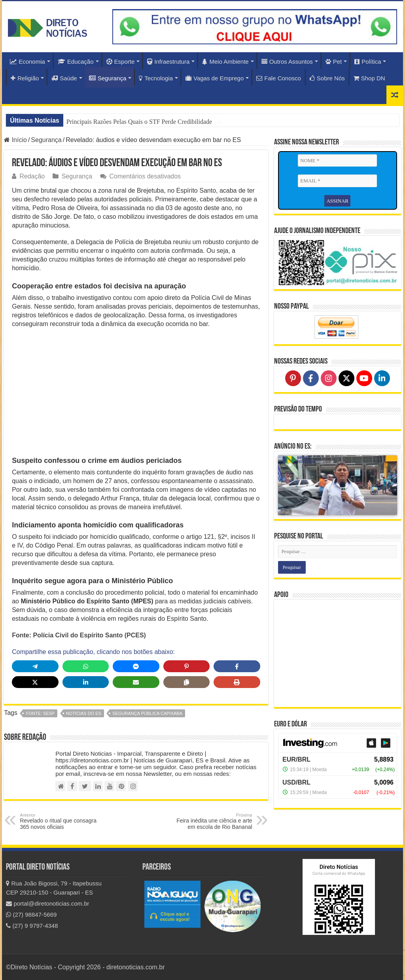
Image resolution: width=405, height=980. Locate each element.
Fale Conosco (279, 78)
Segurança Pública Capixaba (147, 713)
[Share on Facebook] (237, 666)
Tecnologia (156, 78)
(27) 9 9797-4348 (32, 926)
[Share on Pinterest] (186, 666)
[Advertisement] (136, 392)
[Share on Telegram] (35, 666)
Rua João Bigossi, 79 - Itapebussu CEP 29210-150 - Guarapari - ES (54, 888)
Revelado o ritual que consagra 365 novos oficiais (60, 821)
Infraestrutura (168, 62)
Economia (27, 62)
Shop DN (369, 78)
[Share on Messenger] (136, 666)
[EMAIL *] (337, 181)
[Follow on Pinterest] (293, 378)
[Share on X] (35, 682)
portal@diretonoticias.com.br (47, 903)
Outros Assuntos (287, 62)
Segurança (108, 78)
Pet (334, 62)
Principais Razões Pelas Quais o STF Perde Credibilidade (139, 122)
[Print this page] (237, 682)
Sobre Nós (327, 78)
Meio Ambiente (225, 62)
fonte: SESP (40, 713)
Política (368, 62)
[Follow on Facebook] (311, 378)
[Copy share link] (186, 682)
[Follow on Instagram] (329, 378)
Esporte (121, 62)
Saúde (64, 78)
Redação (32, 176)
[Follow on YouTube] (364, 378)
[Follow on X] (346, 378)
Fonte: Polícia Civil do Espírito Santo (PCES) (79, 635)
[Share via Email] (136, 682)
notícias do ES (84, 713)
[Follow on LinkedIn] (382, 378)
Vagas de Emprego (215, 78)
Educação (76, 62)
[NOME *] (337, 161)
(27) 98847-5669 (31, 915)
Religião (25, 78)
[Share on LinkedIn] (86, 682)
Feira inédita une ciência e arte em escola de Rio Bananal (212, 821)
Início (15, 140)
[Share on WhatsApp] (86, 666)
